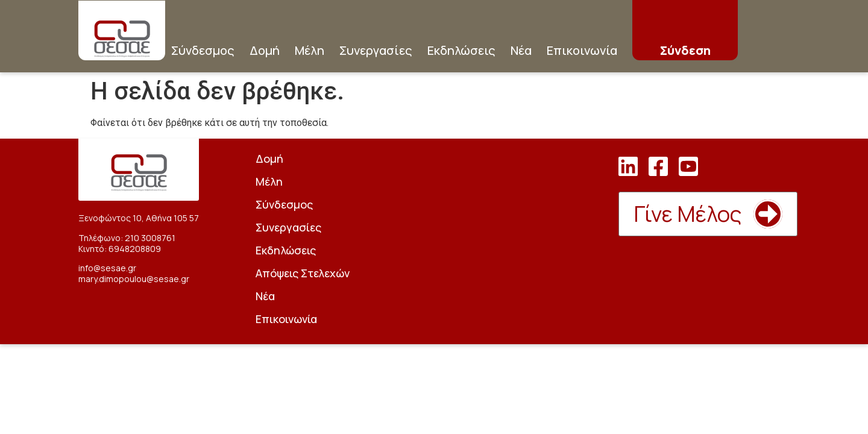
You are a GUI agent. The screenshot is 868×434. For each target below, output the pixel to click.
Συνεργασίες (376, 51)
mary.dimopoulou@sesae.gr (134, 279)
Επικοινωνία (582, 51)
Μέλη (310, 51)
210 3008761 (150, 238)
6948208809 (135, 249)
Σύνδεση (685, 51)
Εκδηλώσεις (461, 51)
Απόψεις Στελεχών (303, 273)
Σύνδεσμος (203, 51)
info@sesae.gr (107, 268)
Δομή (265, 51)
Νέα (521, 51)
